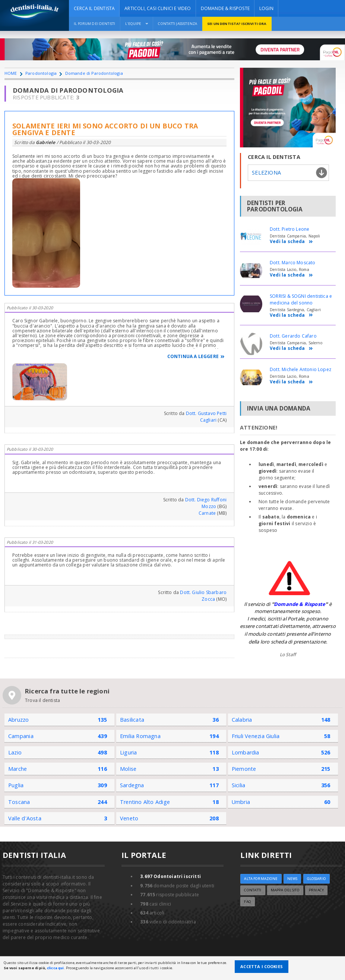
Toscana (19, 802)
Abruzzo (19, 720)
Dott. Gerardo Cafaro (293, 336)
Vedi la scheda (291, 242)
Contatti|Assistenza (178, 24)
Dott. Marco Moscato (292, 263)
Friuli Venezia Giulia (256, 736)
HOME (11, 73)
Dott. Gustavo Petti (206, 413)
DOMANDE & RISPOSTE (225, 8)
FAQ (247, 902)
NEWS (292, 879)
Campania (21, 736)
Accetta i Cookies (262, 966)
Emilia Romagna (140, 736)
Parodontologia (41, 73)
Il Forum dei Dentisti (94, 24)
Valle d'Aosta (25, 818)
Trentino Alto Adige (145, 802)
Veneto (129, 818)
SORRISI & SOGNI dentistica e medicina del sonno (301, 299)
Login (266, 8)
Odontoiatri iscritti (170, 876)
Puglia (16, 785)
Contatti (253, 890)
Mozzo (209, 506)
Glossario (316, 879)
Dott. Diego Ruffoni (206, 500)
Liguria (129, 752)
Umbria (241, 802)
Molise (128, 769)
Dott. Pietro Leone (289, 229)
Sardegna (132, 785)
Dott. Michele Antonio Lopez (300, 369)
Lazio (15, 752)
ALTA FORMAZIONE (261, 879)
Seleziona (266, 173)
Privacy (316, 890)
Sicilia (239, 785)
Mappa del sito (285, 890)
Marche (18, 769)
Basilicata (132, 720)
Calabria (242, 720)
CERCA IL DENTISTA (94, 8)
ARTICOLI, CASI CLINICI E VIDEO (158, 8)
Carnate (207, 513)
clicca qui (55, 968)
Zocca (208, 599)
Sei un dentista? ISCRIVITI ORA (237, 24)
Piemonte (244, 769)
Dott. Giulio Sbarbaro (203, 592)
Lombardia (246, 752)
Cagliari (208, 420)
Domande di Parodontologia (94, 73)
